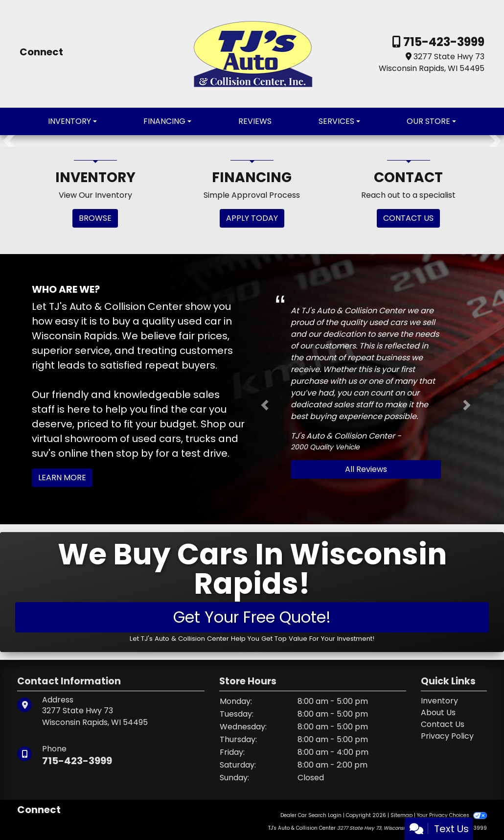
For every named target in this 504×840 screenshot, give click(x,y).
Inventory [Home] (439, 701)
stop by (135, 453)
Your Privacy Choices (452, 815)
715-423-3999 (443, 42)
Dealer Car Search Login (311, 815)
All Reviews (366, 469)
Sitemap (401, 815)
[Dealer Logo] (252, 53)
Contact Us (443, 724)
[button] (9, 141)
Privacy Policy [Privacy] (447, 736)
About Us (438, 712)
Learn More (62, 478)
